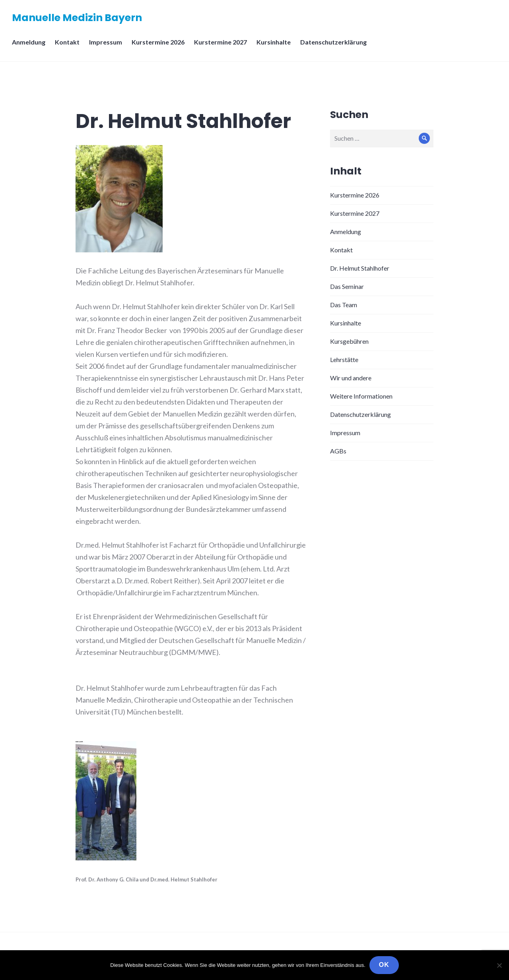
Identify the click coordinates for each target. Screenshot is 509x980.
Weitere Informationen (361, 396)
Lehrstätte (344, 359)
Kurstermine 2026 (158, 42)
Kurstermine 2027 (221, 42)
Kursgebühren (349, 341)
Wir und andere (351, 378)
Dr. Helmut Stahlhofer (360, 268)
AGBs (338, 451)
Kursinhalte (274, 42)
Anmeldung (29, 42)
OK (384, 965)
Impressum (106, 42)
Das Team (344, 305)
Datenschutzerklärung (333, 42)
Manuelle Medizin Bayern (77, 18)
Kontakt (67, 42)
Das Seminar (347, 286)
